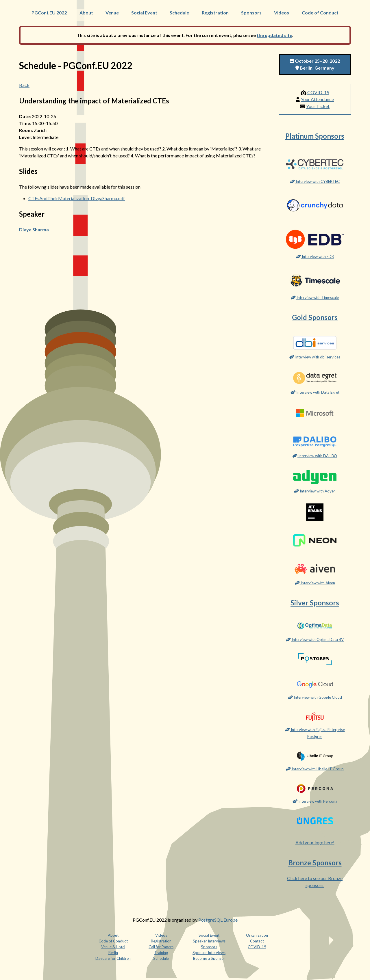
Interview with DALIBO (315, 456)
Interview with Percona (315, 801)
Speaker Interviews (209, 941)
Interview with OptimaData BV (315, 639)
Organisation (257, 935)
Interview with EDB (315, 256)
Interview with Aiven (315, 583)
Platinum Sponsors (315, 136)
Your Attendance (317, 99)
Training (161, 953)
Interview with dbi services (315, 357)
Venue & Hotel (113, 947)
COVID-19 (318, 92)
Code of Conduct (320, 13)
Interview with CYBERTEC (315, 181)
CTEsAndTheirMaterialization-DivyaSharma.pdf (77, 198)
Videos (282, 13)
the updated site (274, 35)
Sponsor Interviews (209, 953)
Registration (215, 13)
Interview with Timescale (315, 297)
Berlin (113, 953)
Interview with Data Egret (315, 392)
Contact (257, 941)
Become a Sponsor (209, 958)
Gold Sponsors (315, 317)
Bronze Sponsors (315, 863)
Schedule (179, 13)
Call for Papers (161, 947)
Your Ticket (318, 106)
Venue (112, 13)
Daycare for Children (113, 958)
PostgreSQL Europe (218, 920)
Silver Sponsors (315, 603)
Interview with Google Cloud (315, 697)
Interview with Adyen (315, 491)
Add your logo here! (315, 842)
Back (24, 85)
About (86, 13)
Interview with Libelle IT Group (315, 769)
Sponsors (251, 13)
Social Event (144, 13)
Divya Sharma (34, 229)
